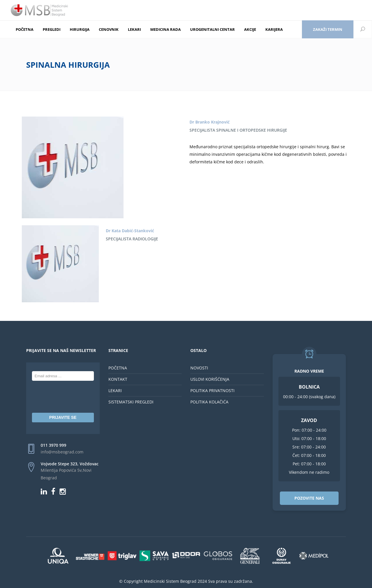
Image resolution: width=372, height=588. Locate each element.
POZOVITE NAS (309, 498)
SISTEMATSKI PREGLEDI (131, 402)
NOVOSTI (199, 368)
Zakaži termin (328, 29)
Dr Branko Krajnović (210, 122)
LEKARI (115, 390)
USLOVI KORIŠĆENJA (210, 379)
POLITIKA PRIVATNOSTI (212, 390)
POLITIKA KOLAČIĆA (209, 402)
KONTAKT (118, 379)
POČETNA (118, 368)
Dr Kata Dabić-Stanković (130, 231)
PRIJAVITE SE (63, 417)
